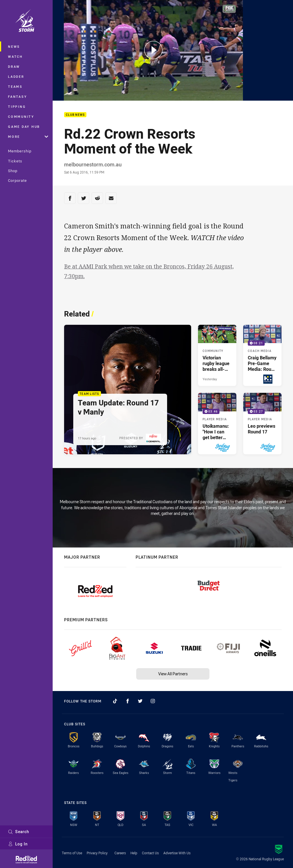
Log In (18, 844)
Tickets (15, 161)
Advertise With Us (177, 853)
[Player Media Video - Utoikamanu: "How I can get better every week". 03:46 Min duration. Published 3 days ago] (217, 423)
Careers (120, 853)
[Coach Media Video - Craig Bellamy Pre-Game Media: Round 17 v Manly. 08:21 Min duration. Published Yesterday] (262, 355)
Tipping (17, 106)
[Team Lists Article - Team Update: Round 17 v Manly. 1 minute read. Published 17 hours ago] (128, 390)
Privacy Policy (97, 853)
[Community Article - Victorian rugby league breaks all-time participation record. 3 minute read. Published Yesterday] (217, 355)
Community (21, 117)
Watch (15, 56)
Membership (20, 151)
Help (134, 853)
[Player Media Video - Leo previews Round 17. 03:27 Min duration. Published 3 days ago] (262, 423)
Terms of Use (72, 853)
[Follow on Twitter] (140, 701)
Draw (14, 66)
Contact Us (150, 853)
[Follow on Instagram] (153, 701)
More (28, 137)
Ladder (16, 76)
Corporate (17, 180)
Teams (15, 86)
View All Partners (173, 674)
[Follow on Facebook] (128, 701)
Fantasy (17, 96)
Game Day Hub (24, 127)
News (14, 46)
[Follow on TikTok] (115, 701)
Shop (13, 171)
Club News (75, 115)
